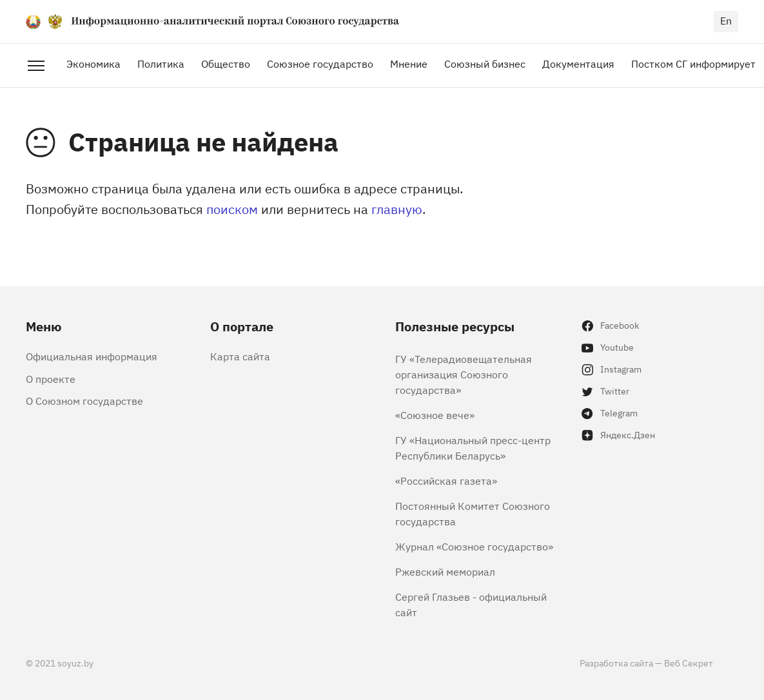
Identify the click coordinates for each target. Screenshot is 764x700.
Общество (226, 63)
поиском (232, 209)
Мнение (409, 63)
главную (397, 209)
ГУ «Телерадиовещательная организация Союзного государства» (464, 374)
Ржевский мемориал (445, 571)
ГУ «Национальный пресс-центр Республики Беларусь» (473, 447)
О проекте (51, 378)
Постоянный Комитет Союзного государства (473, 513)
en (726, 20)
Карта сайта (240, 356)
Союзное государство (320, 63)
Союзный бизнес (485, 63)
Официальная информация (92, 356)
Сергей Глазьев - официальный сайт (471, 604)
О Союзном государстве (84, 400)
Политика (161, 63)
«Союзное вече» (435, 414)
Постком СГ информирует (693, 63)
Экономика (93, 63)
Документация (578, 63)
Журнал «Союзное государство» (474, 546)
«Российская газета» (446, 480)
